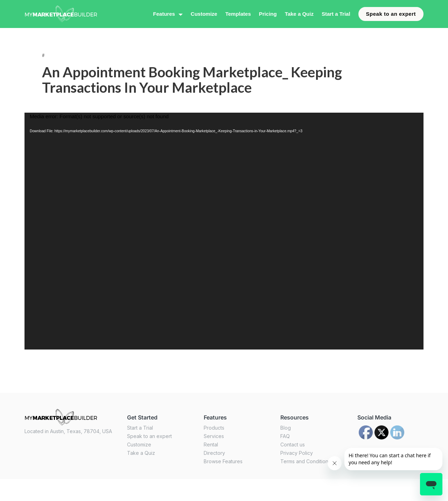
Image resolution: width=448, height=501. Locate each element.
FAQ (285, 436)
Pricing (268, 14)
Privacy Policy (297, 453)
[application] (224, 231)
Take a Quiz (299, 14)
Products (214, 428)
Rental (211, 444)
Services (214, 436)
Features (164, 14)
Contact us (293, 444)
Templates (238, 14)
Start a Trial (336, 14)
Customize (204, 14)
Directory (214, 453)
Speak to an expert (391, 14)
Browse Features (223, 461)
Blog (286, 428)
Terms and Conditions (306, 461)
